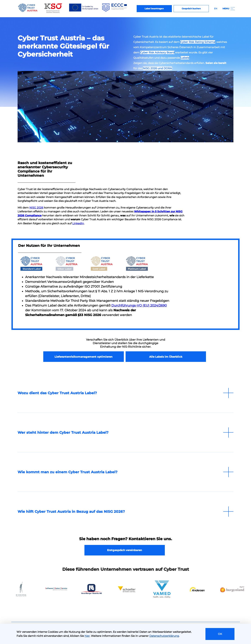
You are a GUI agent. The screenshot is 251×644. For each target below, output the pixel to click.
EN (216, 9)
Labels (185, 58)
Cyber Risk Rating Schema (198, 42)
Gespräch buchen (191, 9)
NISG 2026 (36, 208)
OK (220, 634)
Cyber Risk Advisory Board (157, 52)
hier (87, 636)
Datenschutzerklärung (164, 636)
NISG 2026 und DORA (158, 68)
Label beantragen (154, 9)
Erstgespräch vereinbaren (125, 550)
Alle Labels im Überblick (166, 357)
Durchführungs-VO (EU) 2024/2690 (139, 305)
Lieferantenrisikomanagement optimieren (83, 357)
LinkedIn (78, 223)
